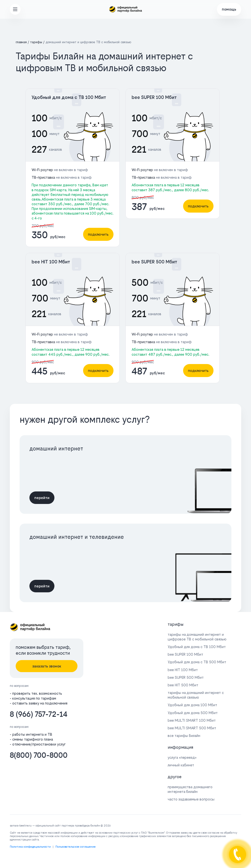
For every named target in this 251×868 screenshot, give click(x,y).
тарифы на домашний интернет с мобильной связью (196, 695)
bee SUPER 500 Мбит (154, 262)
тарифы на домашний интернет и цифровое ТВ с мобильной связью (197, 637)
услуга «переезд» (182, 757)
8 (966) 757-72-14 (39, 714)
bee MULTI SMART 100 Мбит (192, 720)
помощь (229, 9)
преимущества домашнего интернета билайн (190, 789)
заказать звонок (47, 666)
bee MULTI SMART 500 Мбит (192, 728)
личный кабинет (181, 765)
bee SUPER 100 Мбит (154, 97)
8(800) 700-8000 (39, 755)
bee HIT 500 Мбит (183, 685)
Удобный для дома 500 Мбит (193, 713)
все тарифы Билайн (184, 736)
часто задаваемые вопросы (191, 799)
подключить (98, 234)
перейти (42, 498)
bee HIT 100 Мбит (51, 262)
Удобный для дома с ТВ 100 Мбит (69, 97)
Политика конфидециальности (30, 847)
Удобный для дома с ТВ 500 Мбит (197, 662)
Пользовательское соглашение (75, 847)
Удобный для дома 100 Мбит (192, 705)
